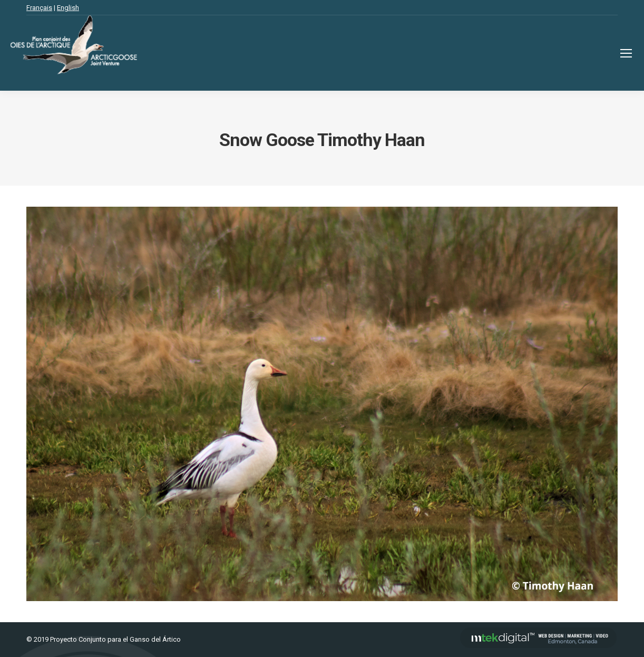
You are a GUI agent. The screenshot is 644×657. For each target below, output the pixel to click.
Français (39, 8)
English (68, 8)
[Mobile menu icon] (626, 53)
